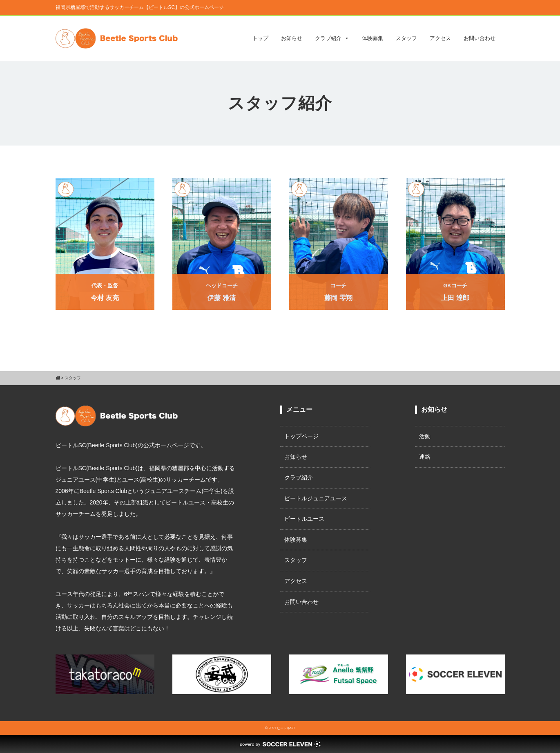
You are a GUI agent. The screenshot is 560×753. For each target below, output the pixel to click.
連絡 (425, 457)
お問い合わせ (480, 38)
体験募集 (373, 38)
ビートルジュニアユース (316, 498)
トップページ (301, 436)
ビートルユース (304, 519)
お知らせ (292, 38)
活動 (425, 436)
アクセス (440, 38)
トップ (260, 38)
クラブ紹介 (332, 38)
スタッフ (406, 38)
